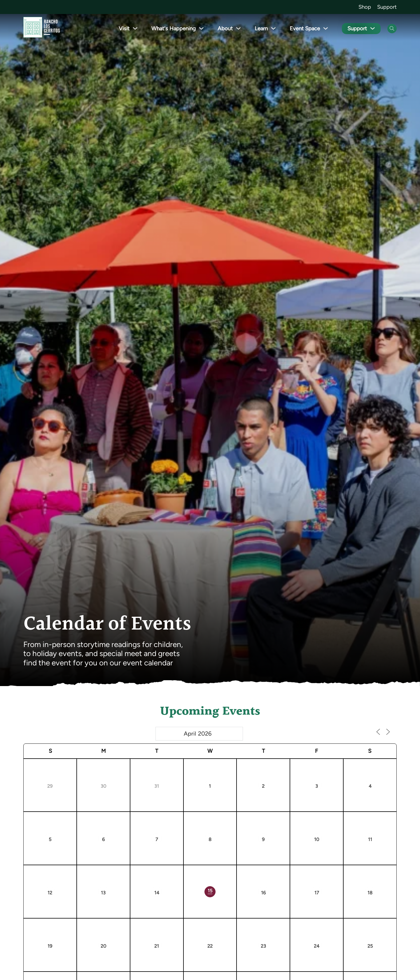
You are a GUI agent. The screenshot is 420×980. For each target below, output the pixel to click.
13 (103, 893)
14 (157, 893)
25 (370, 946)
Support (387, 7)
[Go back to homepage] (42, 28)
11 (370, 839)
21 (157, 946)
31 (157, 786)
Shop (365, 7)
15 (210, 891)
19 (50, 946)
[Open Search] (392, 29)
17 (317, 893)
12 (50, 893)
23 (263, 946)
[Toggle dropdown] (135, 28)
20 (103, 946)
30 (103, 786)
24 (317, 946)
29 (50, 786)
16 (263, 893)
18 (370, 893)
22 (210, 946)
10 (317, 839)
